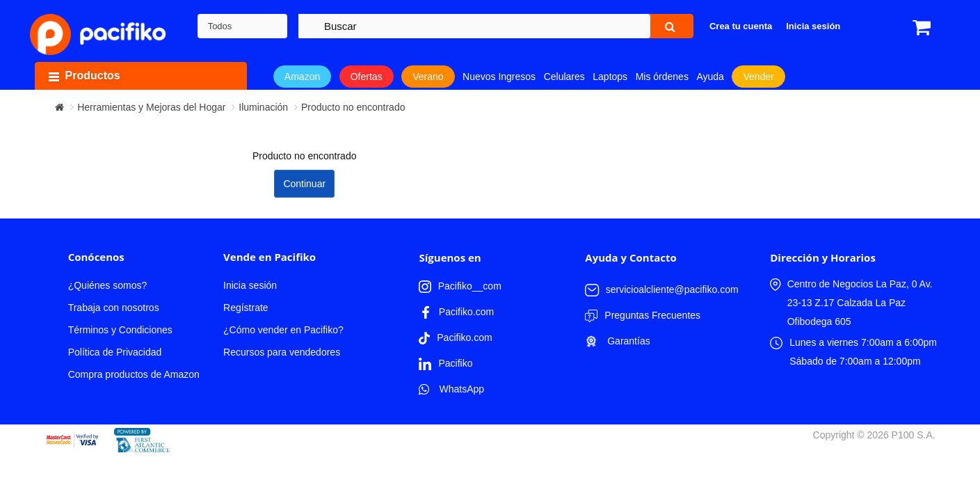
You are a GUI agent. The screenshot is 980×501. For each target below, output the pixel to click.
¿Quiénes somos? (108, 285)
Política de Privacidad (115, 352)
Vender (758, 77)
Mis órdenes (662, 77)
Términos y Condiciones (120, 330)
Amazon (302, 77)
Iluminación (263, 107)
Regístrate (246, 308)
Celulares (564, 77)
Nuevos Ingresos (499, 77)
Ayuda (710, 77)
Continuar (304, 184)
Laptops (610, 77)
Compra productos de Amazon (134, 374)
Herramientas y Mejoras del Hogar (151, 107)
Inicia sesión (250, 285)
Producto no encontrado (353, 107)
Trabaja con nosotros (114, 308)
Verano (428, 77)
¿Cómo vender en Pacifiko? (283, 330)
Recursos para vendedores (282, 352)
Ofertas (367, 77)
